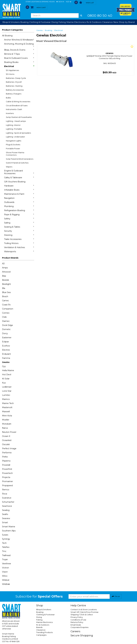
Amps (5, 268)
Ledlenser (7, 387)
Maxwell (6, 412)
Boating (48, 30)
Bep (4, 276)
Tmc (4, 551)
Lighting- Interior (13, 125)
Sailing (19, 223)
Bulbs (8, 98)
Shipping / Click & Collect (82, 615)
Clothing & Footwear (45, 615)
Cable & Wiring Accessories (18, 102)
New (116, 22)
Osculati (6, 444)
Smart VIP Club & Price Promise (84, 612)
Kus (4, 383)
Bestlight (6, 284)
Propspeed (7, 486)
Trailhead (6, 555)
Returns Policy (77, 622)
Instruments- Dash (14, 109)
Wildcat (6, 580)
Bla (4, 288)
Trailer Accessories (19, 239)
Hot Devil (7, 375)
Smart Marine (9, 527)
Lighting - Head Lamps (16, 121)
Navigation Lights (14, 141)
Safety (19, 219)
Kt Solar (6, 379)
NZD (69, 2)
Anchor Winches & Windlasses (19, 40)
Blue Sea (6, 292)
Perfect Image (9, 449)
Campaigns (41, 635)
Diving (39, 617)
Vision (5, 572)
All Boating (7, 36)
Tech (4, 543)
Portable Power (13, 148)
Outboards (19, 202)
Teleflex (6, 547)
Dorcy (5, 333)
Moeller (6, 420)
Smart (5, 522)
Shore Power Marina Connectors (15, 154)
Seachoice (7, 506)
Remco (6, 490)
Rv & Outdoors (43, 625)
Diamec (6, 321)
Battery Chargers (14, 94)
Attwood (6, 272)
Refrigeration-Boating (19, 210)
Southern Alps (9, 531)
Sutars (5, 535)
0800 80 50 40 (100, 15)
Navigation (19, 198)
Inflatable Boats (19, 190)
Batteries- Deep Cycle (16, 78)
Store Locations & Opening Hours (40, 2)
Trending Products (44, 632)
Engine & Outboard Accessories (19, 172)
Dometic (6, 329)
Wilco (5, 576)
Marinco (6, 399)
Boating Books (19, 62)
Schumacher (8, 502)
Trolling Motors (19, 243)
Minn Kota (7, 416)
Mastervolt (7, 407)
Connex (6, 313)
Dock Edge (7, 325)
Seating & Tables (19, 227)
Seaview (6, 518)
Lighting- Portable (14, 129)
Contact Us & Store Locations (84, 609)
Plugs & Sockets (13, 145)
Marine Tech (8, 403)
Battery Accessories (15, 90)
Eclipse (5, 342)
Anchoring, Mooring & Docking (19, 45)
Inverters (10, 113)
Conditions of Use (78, 620)
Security (19, 231)
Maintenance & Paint (19, 194)
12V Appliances (12, 70)
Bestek (5, 280)
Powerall (6, 465)
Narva (5, 428)
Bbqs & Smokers (11, 22)
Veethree (7, 564)
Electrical (19, 66)
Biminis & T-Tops (19, 54)
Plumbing (19, 206)
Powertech (7, 473)
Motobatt (7, 424)
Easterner (7, 338)
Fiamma (6, 358)
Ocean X (6, 436)
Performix (7, 453)
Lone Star (7, 391)
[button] (60, 2)
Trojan (5, 559)
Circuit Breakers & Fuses (17, 105)
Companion (8, 309)
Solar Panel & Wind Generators (20, 159)
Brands (39, 627)
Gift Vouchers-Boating (15, 182)
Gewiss (6, 362)
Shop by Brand (127, 22)
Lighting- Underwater (15, 137)
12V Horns (10, 74)
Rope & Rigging (19, 214)
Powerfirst (7, 469)
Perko (5, 457)
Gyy (4, 366)
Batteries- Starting (14, 86)
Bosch (5, 296)
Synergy (6, 539)
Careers (75, 631)
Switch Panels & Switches (17, 163)
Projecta (6, 477)
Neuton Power (9, 432)
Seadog (6, 510)
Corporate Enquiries (79, 627)
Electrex (6, 350)
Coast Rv (6, 305)
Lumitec (6, 395)
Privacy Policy (77, 617)
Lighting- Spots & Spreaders (18, 133)
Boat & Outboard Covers (19, 58)
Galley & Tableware (19, 177)
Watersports (19, 251)
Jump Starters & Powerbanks (19, 117)
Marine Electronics (44, 622)
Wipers (9, 167)
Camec (5, 301)
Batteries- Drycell (14, 82)
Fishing (39, 620)
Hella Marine (8, 370)
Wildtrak (6, 584)
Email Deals (76, 625)
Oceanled (7, 440)
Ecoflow (6, 346)
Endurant (6, 354)
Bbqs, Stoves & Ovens (19, 50)
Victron (5, 568)
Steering (19, 235)
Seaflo (5, 514)
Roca (5, 494)
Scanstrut (7, 498)
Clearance (107, 22)
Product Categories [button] (12, 30)
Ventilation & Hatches (19, 247)
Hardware (19, 186)
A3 (3, 264)
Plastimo (6, 461)
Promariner (7, 481)
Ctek (4, 317)
